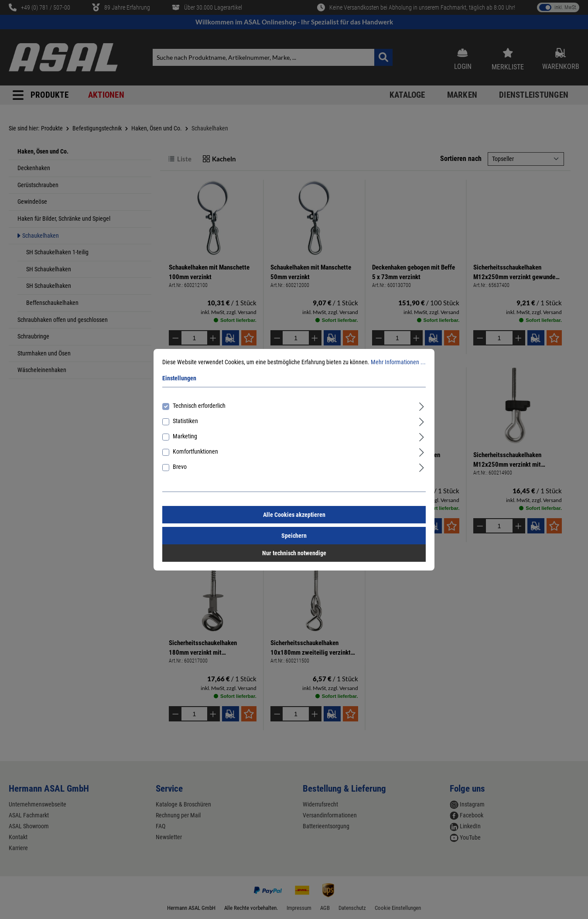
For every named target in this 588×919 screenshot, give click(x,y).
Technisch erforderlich (199, 406)
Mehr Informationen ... (398, 362)
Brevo (180, 467)
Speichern (294, 536)
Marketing (185, 436)
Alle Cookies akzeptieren (294, 515)
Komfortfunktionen (195, 451)
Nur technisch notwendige (294, 553)
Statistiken (185, 421)
